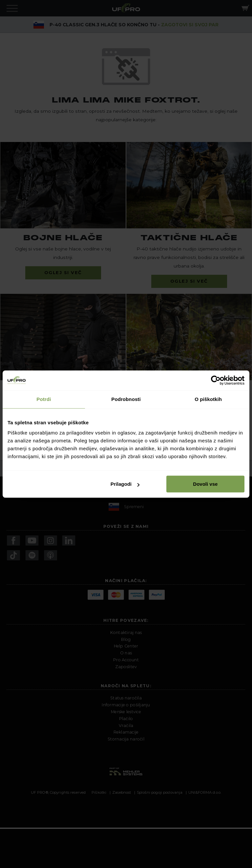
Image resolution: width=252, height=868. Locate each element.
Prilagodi (125, 484)
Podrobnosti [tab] (126, 399)
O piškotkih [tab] (208, 399)
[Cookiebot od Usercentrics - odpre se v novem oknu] (216, 380)
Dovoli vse (205, 484)
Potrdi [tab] (44, 399)
